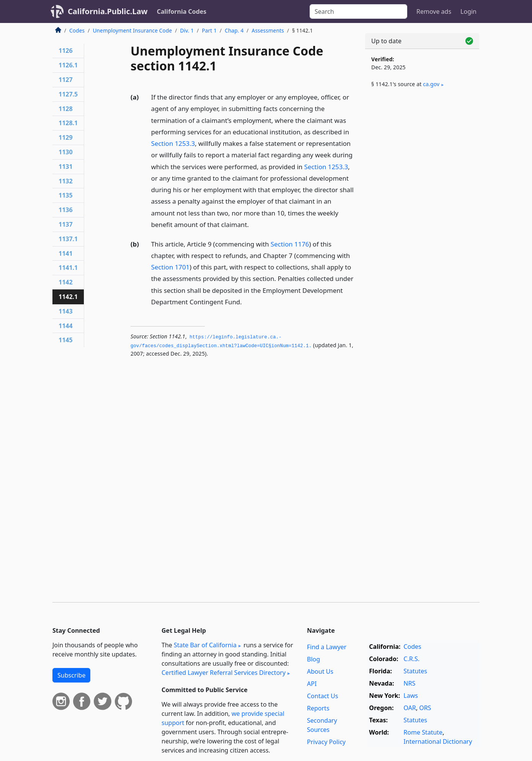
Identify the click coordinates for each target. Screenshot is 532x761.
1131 (66, 167)
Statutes (415, 671)
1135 (66, 195)
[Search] (358, 11)
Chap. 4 (234, 30)
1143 (66, 311)
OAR (410, 708)
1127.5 (68, 94)
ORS (425, 708)
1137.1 (68, 239)
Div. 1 (187, 30)
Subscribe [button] (71, 675)
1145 (66, 340)
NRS (409, 683)
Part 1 (209, 30)
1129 (66, 137)
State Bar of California (205, 645)
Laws (411, 696)
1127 (66, 80)
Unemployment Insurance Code (132, 30)
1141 (66, 253)
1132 (66, 181)
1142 (66, 282)
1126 (66, 51)
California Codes (182, 11)
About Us (320, 671)
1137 (66, 224)
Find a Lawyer (327, 647)
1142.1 (68, 297)
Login (468, 11)
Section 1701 (170, 267)
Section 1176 (290, 244)
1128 (66, 109)
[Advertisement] (422, 221)
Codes (77, 30)
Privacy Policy (326, 742)
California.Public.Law (108, 11)
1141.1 (68, 268)
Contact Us (322, 696)
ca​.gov (431, 84)
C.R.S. (411, 659)
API (312, 684)
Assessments (268, 30)
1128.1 (68, 123)
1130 (66, 152)
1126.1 (68, 65)
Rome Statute (423, 732)
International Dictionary (438, 741)
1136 (66, 210)
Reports (318, 708)
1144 (66, 326)
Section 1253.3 (173, 143)
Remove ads (434, 11)
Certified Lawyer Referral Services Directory (224, 673)
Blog (313, 659)
